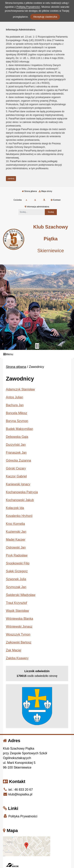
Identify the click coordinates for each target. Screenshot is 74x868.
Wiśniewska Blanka (20, 619)
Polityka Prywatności (20, 816)
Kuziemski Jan (16, 532)
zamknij (11, 179)
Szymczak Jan (16, 587)
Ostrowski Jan (16, 547)
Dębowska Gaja (17, 437)
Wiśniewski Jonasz (19, 627)
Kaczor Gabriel (16, 476)
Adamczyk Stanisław (20, 389)
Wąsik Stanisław (17, 611)
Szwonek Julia (16, 579)
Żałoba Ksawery (17, 658)
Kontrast (56, 200)
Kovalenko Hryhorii (19, 516)
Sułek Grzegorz (17, 571)
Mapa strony (45, 191)
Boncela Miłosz (17, 413)
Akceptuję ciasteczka (45, 17)
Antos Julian (15, 397)
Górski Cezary (16, 468)
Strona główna (29, 191)
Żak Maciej (14, 650)
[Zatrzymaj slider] (37, 346)
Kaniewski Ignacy (18, 484)
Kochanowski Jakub (20, 500)
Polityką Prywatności (28, 7)
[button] (5, 307)
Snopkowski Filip (18, 563)
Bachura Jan (15, 405)
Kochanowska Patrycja (22, 492)
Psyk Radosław (17, 555)
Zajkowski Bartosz (19, 642)
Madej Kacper (16, 540)
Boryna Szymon (17, 421)
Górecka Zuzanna (18, 460)
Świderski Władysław (21, 595)
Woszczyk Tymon (18, 634)
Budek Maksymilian (20, 429)
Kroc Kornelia (15, 524)
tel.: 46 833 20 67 (18, 790)
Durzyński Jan (16, 445)
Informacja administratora (37, 207)
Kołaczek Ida (15, 508)
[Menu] (37, 354)
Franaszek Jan (16, 453)
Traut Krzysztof (16, 603)
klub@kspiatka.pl (18, 794)
